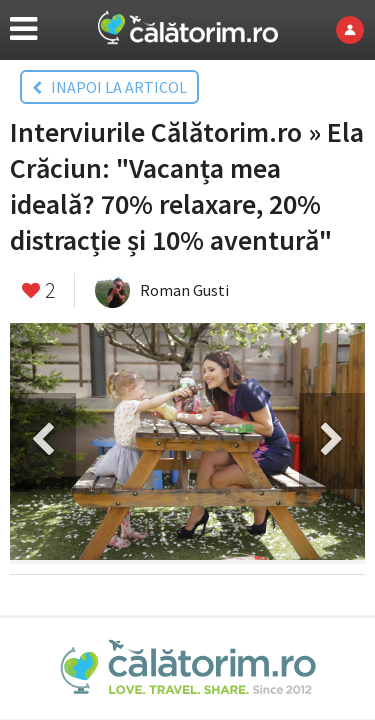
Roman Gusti (184, 290)
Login (355, 30)
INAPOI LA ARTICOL (109, 87)
